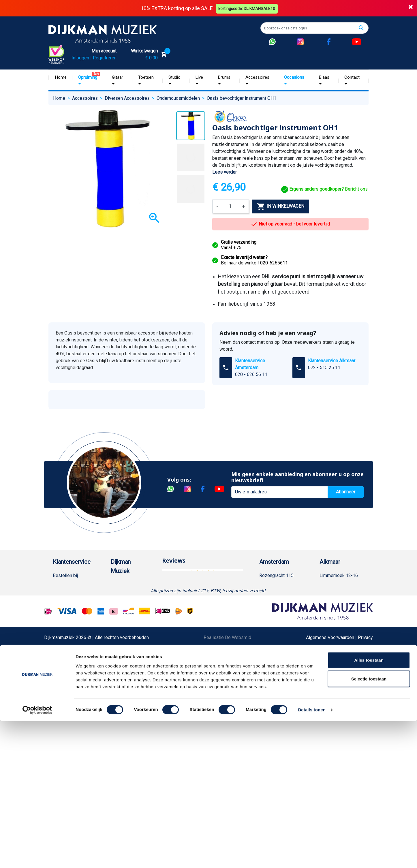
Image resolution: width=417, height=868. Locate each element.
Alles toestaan (369, 807)
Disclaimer (64, 686)
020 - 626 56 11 (251, 374)
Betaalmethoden (69, 594)
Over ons (120, 584)
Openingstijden (280, 603)
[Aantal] (230, 206)
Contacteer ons (68, 787)
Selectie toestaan (369, 826)
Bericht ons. (325, 189)
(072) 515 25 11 (341, 594)
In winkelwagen (280, 206)
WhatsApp (63, 723)
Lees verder (225, 172)
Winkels (119, 631)
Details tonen (312, 857)
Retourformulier (68, 732)
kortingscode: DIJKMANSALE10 (248, 8)
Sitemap (119, 621)
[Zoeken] (314, 28)
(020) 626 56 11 (281, 594)
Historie (119, 594)
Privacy (60, 695)
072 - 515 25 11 (324, 367)
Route (271, 612)
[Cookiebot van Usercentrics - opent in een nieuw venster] (37, 857)
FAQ (57, 658)
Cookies (61, 741)
